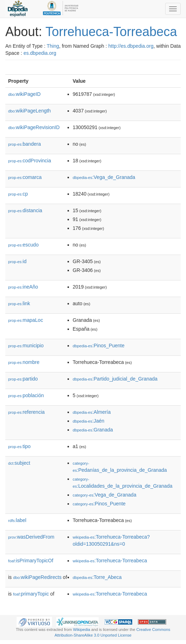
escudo (23, 245)
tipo (19, 446)
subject (19, 463)
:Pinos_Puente (99, 346)
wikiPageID (24, 94)
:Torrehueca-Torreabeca (110, 561)
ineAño (23, 287)
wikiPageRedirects (37, 577)
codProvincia (30, 161)
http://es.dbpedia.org (131, 46)
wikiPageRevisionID (34, 127)
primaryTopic (31, 594)
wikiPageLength (30, 111)
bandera (24, 144)
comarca (25, 177)
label (17, 520)
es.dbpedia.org (40, 53)
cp (18, 194)
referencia (26, 412)
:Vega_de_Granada (104, 177)
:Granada (93, 430)
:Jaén (89, 421)
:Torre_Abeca (97, 577)
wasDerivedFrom (31, 537)
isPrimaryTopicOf (31, 561)
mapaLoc (26, 320)
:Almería (92, 412)
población (26, 395)
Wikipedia (82, 630)
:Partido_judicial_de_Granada (115, 379)
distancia (25, 210)
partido (23, 379)
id (17, 261)
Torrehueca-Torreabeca (111, 32)
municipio (26, 346)
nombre (24, 362)
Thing (53, 46)
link (19, 303)
